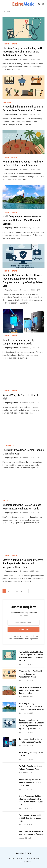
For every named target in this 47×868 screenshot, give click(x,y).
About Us (25, 858)
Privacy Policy (25, 639)
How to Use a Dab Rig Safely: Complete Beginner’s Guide (19, 342)
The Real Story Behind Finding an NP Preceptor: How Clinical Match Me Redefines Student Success (23, 52)
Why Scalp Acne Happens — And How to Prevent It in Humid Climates (23, 163)
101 (22, 591)
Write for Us (36, 858)
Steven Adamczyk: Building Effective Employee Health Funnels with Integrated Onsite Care (23, 563)
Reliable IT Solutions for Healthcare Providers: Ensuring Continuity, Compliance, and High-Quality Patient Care (23, 280)
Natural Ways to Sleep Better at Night (20, 397)
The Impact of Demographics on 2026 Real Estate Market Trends (30, 818)
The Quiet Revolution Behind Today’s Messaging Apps (23, 452)
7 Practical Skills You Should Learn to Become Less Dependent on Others (23, 108)
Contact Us (14, 858)
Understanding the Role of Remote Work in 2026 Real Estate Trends (22, 507)
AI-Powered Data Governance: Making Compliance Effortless (31, 833)
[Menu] (4, 4)
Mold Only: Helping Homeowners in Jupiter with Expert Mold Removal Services (22, 220)
